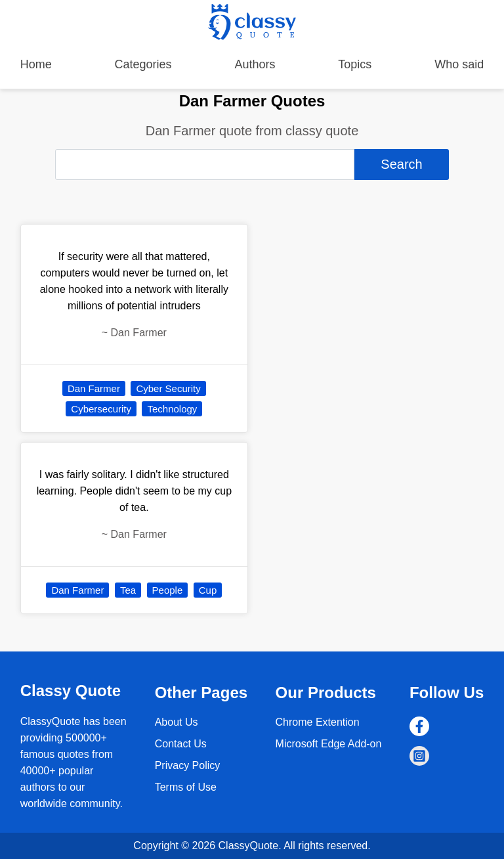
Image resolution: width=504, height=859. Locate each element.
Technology (172, 409)
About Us (177, 722)
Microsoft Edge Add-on (329, 744)
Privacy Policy (188, 765)
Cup (208, 590)
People (168, 590)
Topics (355, 64)
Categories (143, 64)
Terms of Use (186, 787)
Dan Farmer (94, 388)
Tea (128, 590)
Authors (255, 64)
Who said (459, 64)
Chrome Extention (318, 722)
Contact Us (181, 744)
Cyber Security (168, 388)
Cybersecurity (101, 409)
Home (36, 64)
